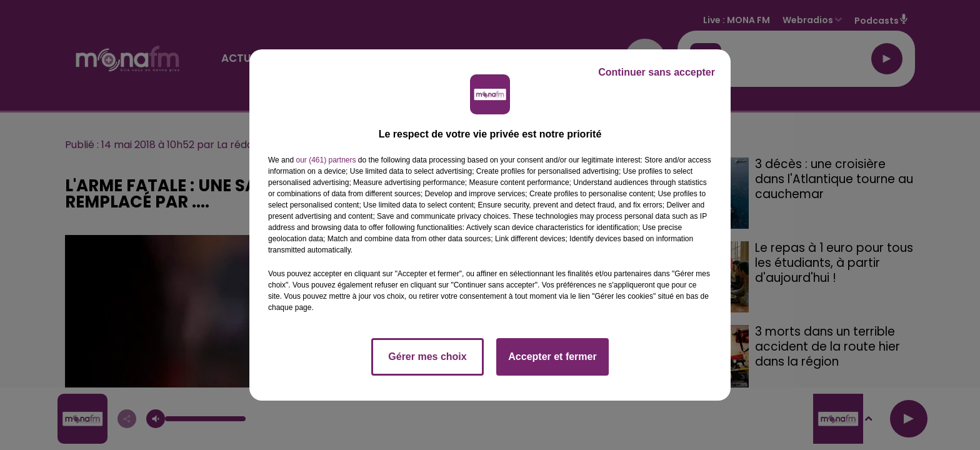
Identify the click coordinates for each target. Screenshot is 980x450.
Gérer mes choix (427, 357)
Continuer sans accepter (657, 72)
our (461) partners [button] (326, 160)
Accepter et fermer (552, 357)
